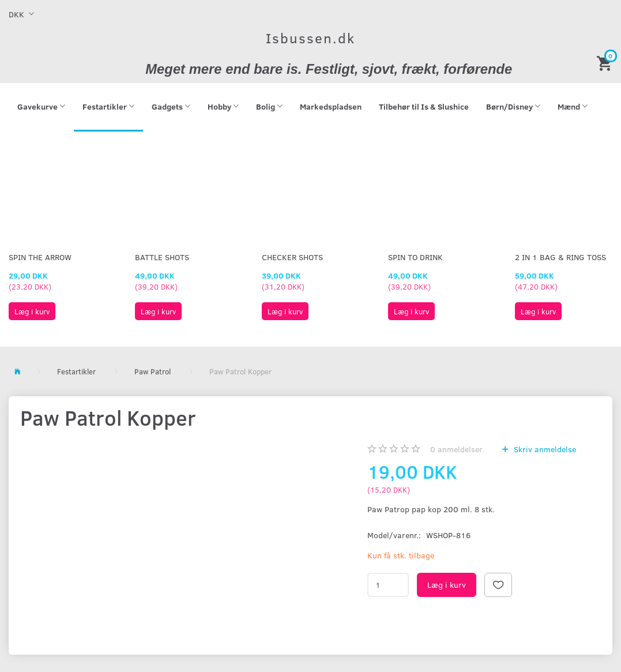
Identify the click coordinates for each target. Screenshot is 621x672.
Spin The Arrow (40, 257)
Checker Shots (292, 257)
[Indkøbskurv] (606, 63)
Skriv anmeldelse (544, 449)
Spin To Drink (415, 257)
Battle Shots (162, 257)
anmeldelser (456, 449)
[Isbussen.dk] (310, 38)
